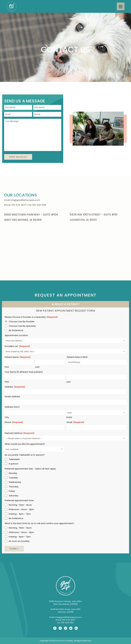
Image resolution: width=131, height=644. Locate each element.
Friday (12, 491)
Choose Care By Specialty (22, 326)
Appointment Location (16, 335)
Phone (14, 422)
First (7, 367)
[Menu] (121, 6)
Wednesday (15, 482)
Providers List (17, 346)
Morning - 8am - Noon (20, 505)
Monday (13, 473)
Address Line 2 (12, 407)
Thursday (14, 487)
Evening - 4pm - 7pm (20, 514)
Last (37, 367)
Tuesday (13, 478)
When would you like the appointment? (25, 444)
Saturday (13, 496)
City (7, 417)
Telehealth (14, 459)
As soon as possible (19, 541)
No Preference (16, 330)
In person (13, 464)
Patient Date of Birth (77, 357)
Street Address (12, 397)
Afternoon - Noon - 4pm (21, 509)
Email (76, 422)
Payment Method (20, 433)
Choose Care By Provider (22, 322)
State (69, 417)
